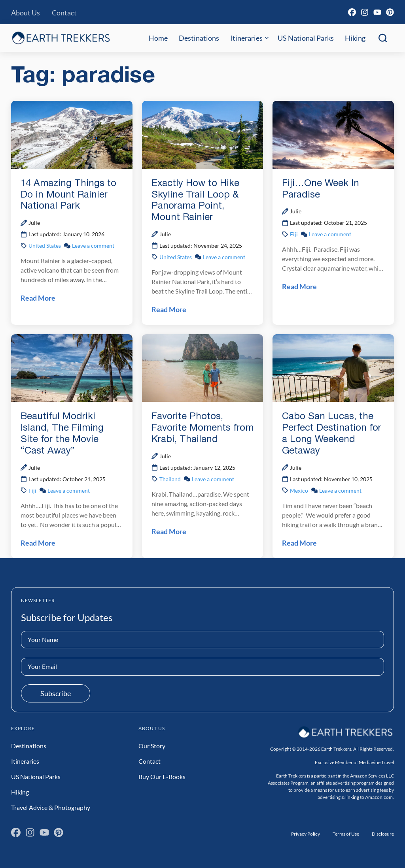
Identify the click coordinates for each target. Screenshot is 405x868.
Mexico (299, 490)
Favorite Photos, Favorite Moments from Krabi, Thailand (202, 428)
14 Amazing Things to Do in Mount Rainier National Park (68, 195)
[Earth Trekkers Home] (61, 38)
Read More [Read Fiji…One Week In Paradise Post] (299, 286)
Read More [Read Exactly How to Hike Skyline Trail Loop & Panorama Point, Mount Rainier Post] (169, 309)
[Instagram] (365, 12)
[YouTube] (377, 12)
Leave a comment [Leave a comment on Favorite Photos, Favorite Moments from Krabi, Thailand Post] (213, 479)
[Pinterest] (390, 12)
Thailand (170, 479)
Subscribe (56, 693)
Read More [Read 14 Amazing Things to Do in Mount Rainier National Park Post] (38, 298)
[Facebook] (352, 12)
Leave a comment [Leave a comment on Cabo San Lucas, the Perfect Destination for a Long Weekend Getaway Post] (340, 490)
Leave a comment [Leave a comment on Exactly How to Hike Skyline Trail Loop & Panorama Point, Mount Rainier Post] (224, 257)
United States (45, 246)
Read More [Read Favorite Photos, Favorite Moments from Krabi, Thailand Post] (169, 531)
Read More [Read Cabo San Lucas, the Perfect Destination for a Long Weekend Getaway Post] (299, 543)
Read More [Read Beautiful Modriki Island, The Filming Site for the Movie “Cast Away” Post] (38, 543)
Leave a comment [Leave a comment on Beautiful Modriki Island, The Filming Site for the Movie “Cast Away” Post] (69, 490)
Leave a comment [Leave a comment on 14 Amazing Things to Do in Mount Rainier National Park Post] (93, 246)
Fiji (294, 234)
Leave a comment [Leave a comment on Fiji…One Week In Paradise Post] (330, 234)
